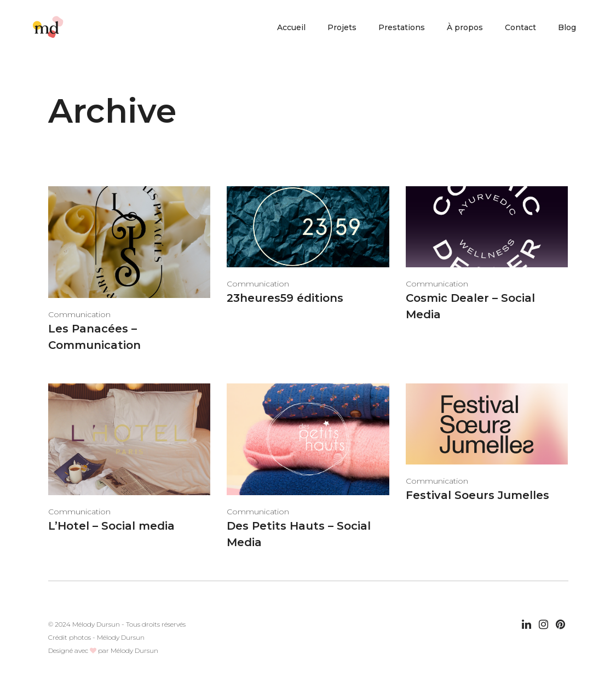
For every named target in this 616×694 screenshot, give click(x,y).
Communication (79, 314)
